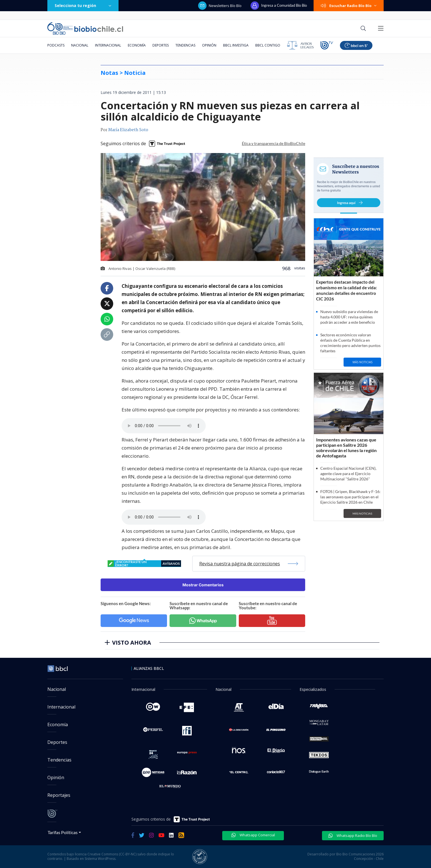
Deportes (161, 45)
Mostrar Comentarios (203, 585)
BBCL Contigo (268, 45)
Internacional (108, 45)
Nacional (80, 45)
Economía (137, 45)
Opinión (209, 45)
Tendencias (185, 45)
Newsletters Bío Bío (220, 6)
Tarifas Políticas (63, 832)
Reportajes (59, 795)
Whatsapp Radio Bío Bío (353, 835)
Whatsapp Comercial (253, 835)
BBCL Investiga (236, 45)
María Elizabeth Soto (128, 130)
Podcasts (56, 45)
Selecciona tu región (83, 5)
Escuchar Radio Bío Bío (349, 6)
